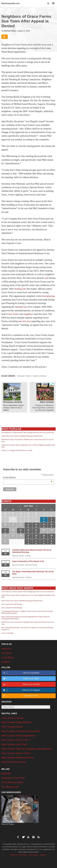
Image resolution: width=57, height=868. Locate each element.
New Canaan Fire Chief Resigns (12, 604)
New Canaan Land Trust (14, 744)
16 (52, 524)
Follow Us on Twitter (21, 679)
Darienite (6, 773)
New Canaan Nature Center (16, 753)
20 (28, 530)
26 (5, 513)
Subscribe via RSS (21, 696)
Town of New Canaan (13, 718)
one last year (25, 321)
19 (21, 530)
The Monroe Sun (10, 787)
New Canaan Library (12, 727)
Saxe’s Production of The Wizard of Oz (28, 561)
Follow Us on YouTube (21, 684)
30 (36, 513)
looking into (20, 289)
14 (36, 524)
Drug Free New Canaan (14, 762)
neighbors (28, 314)
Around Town (24, 376)
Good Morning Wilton (13, 782)
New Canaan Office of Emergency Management (26, 749)
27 (13, 513)
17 (5, 530)
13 (28, 524)
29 (28, 513)
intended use (21, 307)
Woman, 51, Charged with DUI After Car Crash (17, 450)
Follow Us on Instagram (21, 690)
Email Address (28, 478)
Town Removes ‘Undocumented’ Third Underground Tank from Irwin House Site (28, 432)
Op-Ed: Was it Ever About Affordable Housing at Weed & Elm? (22, 436)
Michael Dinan (10, 31)
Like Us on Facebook (21, 673)
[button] (48, 4)
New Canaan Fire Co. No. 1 (16, 740)
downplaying (48, 296)
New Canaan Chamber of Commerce (21, 731)
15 (44, 524)
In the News (8, 657)
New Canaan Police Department (18, 736)
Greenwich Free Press (13, 778)
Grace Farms (13, 314)
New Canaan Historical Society (18, 758)
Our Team (7, 653)
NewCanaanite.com (11, 3)
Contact (6, 662)
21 (36, 530)
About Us (6, 649)
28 (21, 513)
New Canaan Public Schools (16, 722)
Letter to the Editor (8, 633)
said (47, 278)
